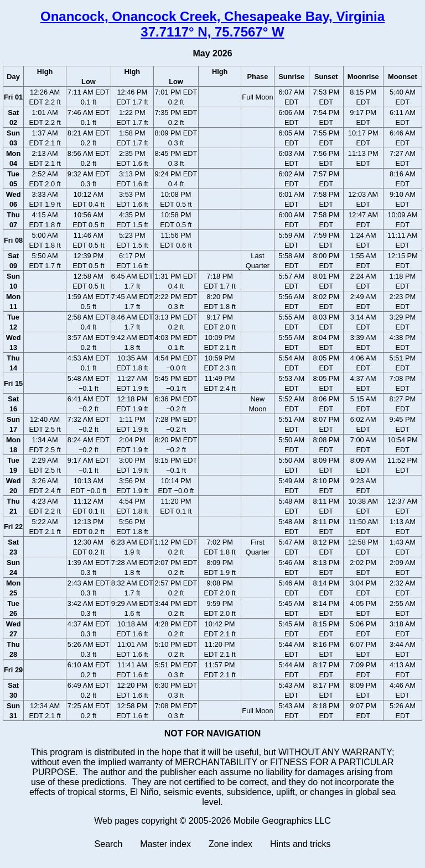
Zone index (230, 844)
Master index (165, 844)
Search (109, 844)
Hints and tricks (300, 844)
